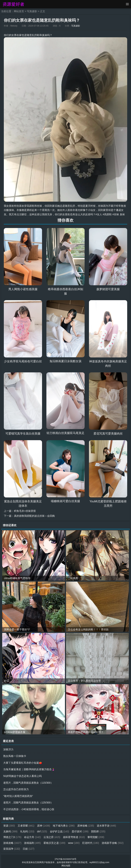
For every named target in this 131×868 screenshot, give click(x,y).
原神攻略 (86, 824)
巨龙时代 (91, 841)
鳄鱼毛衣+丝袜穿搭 (25, 511)
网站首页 (19, 11)
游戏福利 (33, 841)
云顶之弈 (52, 835)
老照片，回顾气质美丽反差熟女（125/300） (28, 801)
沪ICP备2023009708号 (66, 857)
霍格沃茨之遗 (55, 841)
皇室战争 (12, 847)
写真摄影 (32, 11)
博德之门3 (12, 835)
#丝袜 (116, 214)
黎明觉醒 (97, 835)
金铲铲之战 (60, 830)
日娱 (29, 847)
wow (75, 841)
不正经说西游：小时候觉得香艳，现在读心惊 (29, 808)
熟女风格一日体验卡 (15, 756)
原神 (44, 824)
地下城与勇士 (64, 824)
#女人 (99, 214)
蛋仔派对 (81, 830)
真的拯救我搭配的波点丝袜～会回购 (34, 515)
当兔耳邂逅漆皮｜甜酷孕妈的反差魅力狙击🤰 (29, 769)
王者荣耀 (26, 824)
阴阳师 (99, 830)
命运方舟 (33, 835)
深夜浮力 (8, 749)
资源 (9, 824)
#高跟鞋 (107, 214)
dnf (42, 830)
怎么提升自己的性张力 (16, 788)
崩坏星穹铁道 (75, 835)
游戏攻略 (12, 841)
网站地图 (66, 864)
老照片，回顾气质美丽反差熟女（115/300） (28, 782)
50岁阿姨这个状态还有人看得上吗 (23, 775)
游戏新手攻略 (114, 841)
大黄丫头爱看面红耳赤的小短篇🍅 (23, 762)
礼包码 (28, 830)
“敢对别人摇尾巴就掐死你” (18, 795)
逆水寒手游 (107, 824)
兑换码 (10, 830)
